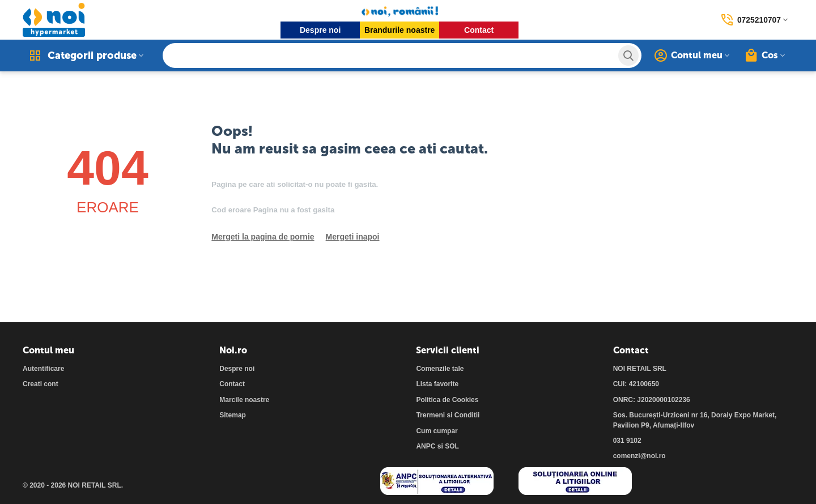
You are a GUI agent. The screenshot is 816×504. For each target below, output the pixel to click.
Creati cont (41, 384)
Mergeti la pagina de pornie (263, 237)
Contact (479, 30)
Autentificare (43, 369)
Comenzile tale (440, 369)
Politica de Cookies (447, 400)
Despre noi (320, 30)
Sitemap (233, 415)
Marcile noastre (244, 400)
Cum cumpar (437, 431)
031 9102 (627, 441)
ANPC (426, 446)
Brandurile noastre (399, 30)
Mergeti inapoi (353, 237)
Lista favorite (437, 384)
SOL (452, 446)
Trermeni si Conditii (448, 415)
